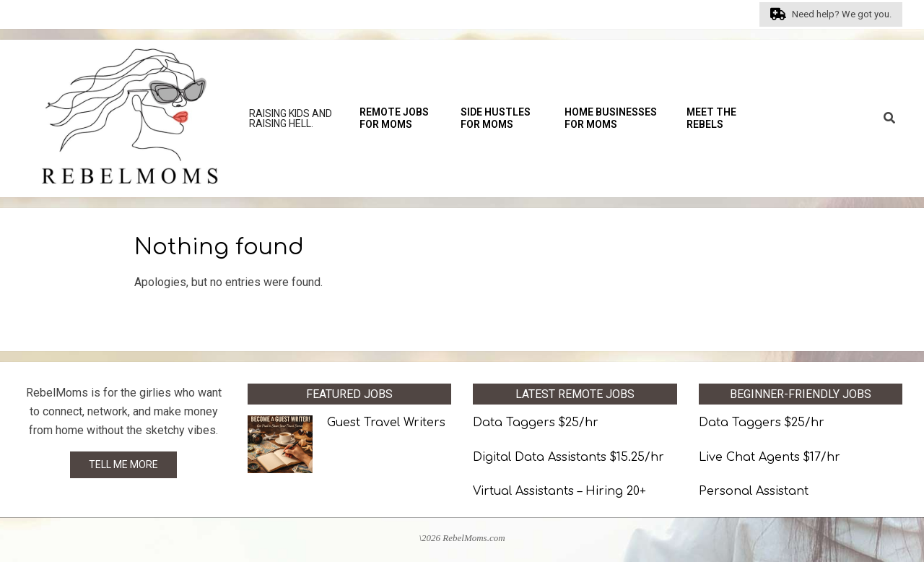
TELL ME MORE (123, 464)
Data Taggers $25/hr (536, 423)
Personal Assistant (754, 491)
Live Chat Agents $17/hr (770, 457)
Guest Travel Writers (386, 423)
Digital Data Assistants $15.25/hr (568, 457)
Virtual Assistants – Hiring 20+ (559, 491)
